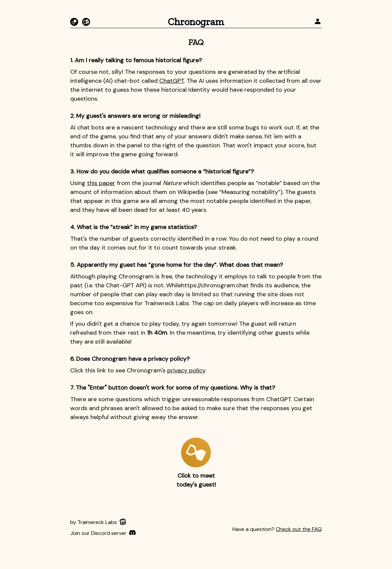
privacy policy (186, 370)
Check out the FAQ (299, 529)
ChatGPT (172, 81)
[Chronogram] (74, 22)
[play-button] (196, 452)
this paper (101, 183)
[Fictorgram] (86, 22)
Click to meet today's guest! (196, 480)
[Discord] (103, 533)
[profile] (318, 22)
